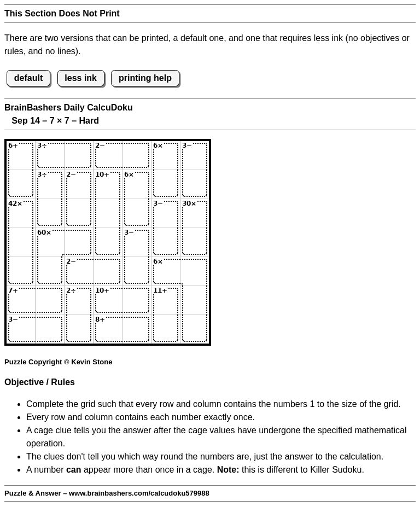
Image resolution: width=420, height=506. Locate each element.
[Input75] (137, 329)
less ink (81, 78)
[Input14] (108, 155)
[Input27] (195, 184)
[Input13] (79, 155)
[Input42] (50, 242)
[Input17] (195, 155)
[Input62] (50, 300)
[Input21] (21, 184)
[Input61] (21, 300)
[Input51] (21, 271)
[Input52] (50, 271)
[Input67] (195, 300)
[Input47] (195, 242)
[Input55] (137, 271)
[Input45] (137, 242)
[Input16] (166, 155)
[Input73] (79, 329)
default (28, 78)
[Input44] (108, 242)
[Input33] (79, 213)
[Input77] (195, 329)
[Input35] (137, 213)
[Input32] (50, 213)
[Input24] (108, 184)
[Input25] (137, 184)
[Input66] (166, 300)
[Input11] (21, 155)
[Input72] (50, 329)
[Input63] (79, 300)
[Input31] (21, 213)
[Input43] (79, 242)
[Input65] (137, 300)
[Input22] (50, 184)
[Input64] (108, 300)
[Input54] (108, 271)
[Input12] (50, 155)
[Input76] (166, 329)
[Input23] (79, 184)
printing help (145, 78)
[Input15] (137, 155)
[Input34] (108, 213)
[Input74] (108, 329)
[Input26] (166, 184)
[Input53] (79, 271)
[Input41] (21, 242)
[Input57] (195, 271)
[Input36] (166, 213)
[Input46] (166, 242)
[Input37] (195, 213)
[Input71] (21, 329)
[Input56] (166, 271)
